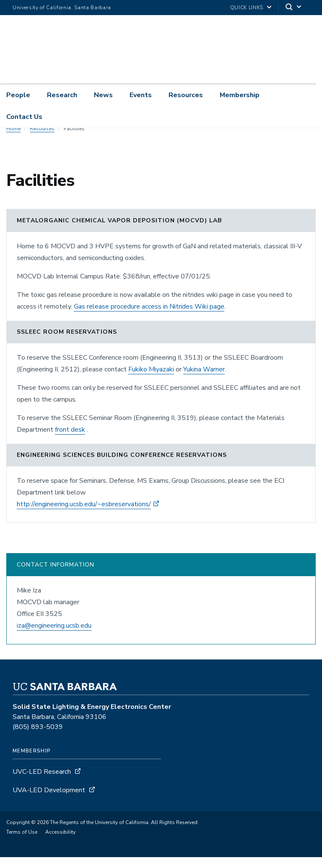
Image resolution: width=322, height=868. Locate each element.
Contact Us (24, 117)
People (18, 95)
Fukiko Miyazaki (151, 380)
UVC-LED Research (42, 783)
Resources (186, 95)
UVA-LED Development (50, 801)
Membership (240, 95)
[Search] (294, 8)
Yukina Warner (204, 380)
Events (141, 95)
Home (13, 139)
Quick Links (247, 8)
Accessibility (60, 843)
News (103, 95)
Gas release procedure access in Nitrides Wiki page (149, 317)
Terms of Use (22, 843)
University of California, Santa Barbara (62, 8)
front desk (70, 440)
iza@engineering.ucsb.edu (54, 636)
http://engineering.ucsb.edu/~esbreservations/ (84, 515)
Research (62, 95)
